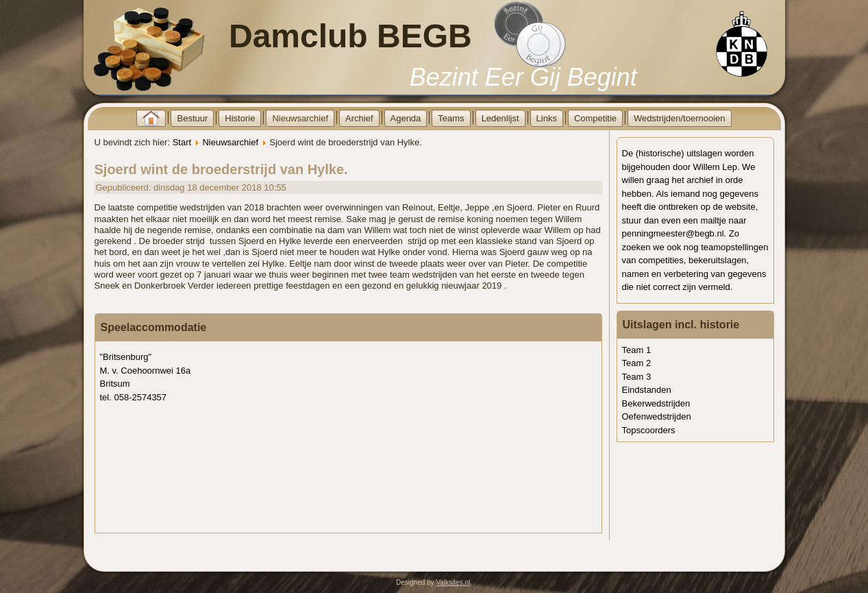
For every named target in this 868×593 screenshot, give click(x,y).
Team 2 (637, 363)
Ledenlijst (500, 118)
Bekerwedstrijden (656, 403)
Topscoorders (649, 430)
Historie (240, 118)
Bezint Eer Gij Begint (523, 77)
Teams (451, 118)
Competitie (595, 118)
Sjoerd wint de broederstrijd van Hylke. (221, 169)
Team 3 (637, 377)
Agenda (406, 118)
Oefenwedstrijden (657, 416)
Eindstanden (647, 390)
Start (182, 142)
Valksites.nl (453, 582)
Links (547, 118)
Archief (359, 118)
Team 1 (637, 350)
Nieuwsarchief (300, 118)
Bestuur (192, 118)
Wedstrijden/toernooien (679, 118)
